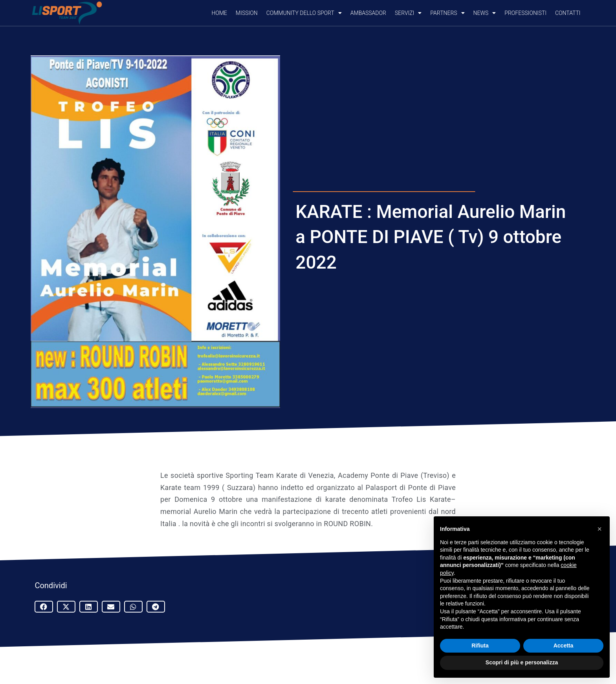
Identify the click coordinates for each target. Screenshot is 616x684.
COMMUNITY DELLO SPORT (304, 13)
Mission (247, 13)
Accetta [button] (564, 646)
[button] (44, 607)
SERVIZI (408, 13)
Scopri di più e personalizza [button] (522, 662)
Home (219, 13)
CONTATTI (568, 13)
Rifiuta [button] (480, 646)
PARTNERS (447, 13)
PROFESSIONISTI (525, 13)
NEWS (485, 13)
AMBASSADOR (368, 13)
